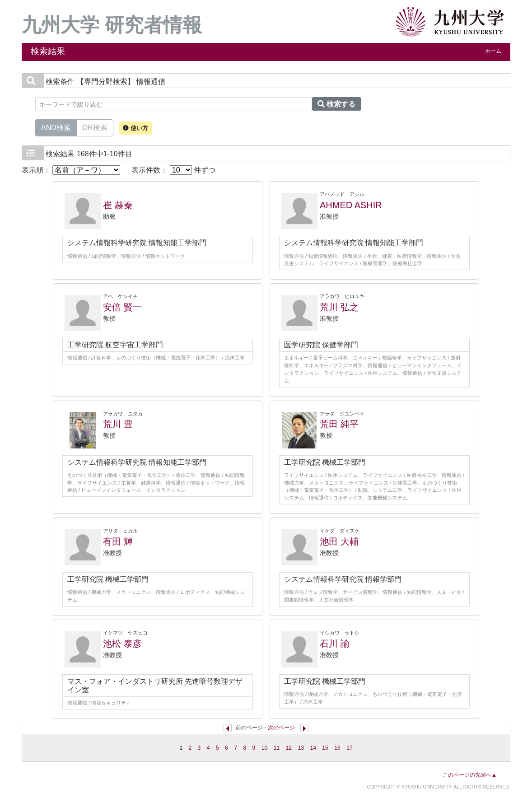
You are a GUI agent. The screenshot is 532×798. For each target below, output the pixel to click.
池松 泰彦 (122, 644)
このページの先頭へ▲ (470, 775)
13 (301, 748)
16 (337, 748)
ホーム (493, 51)
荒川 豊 (118, 424)
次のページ (281, 728)
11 (277, 748)
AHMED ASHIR (351, 205)
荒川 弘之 (339, 307)
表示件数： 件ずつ (173, 170)
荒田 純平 (339, 424)
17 (350, 748)
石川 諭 (335, 644)
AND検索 (56, 127)
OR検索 (95, 127)
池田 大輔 (339, 541)
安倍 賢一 (122, 307)
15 (325, 748)
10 (265, 748)
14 (313, 748)
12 (289, 748)
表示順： (71, 170)
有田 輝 (118, 541)
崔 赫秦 (118, 205)
